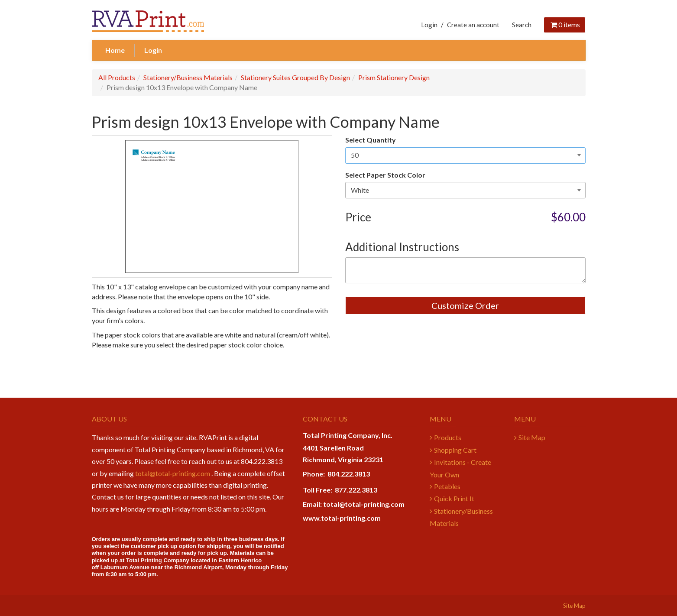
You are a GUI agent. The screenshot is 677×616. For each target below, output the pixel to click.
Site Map (532, 437)
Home (115, 50)
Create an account (473, 25)
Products (448, 437)
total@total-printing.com (173, 473)
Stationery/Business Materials (188, 77)
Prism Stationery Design (394, 77)
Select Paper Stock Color (385, 175)
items (565, 24)
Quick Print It (454, 498)
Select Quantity (371, 140)
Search (522, 25)
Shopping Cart (455, 450)
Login (429, 25)
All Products (117, 77)
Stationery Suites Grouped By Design (295, 77)
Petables (447, 486)
